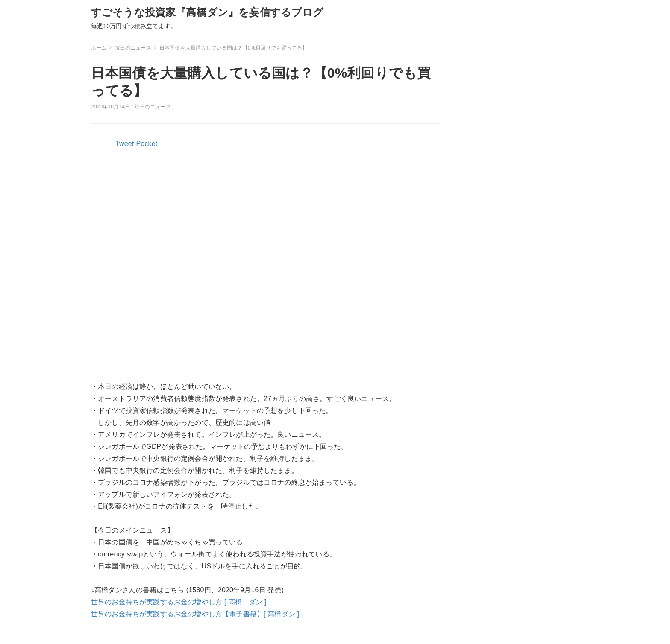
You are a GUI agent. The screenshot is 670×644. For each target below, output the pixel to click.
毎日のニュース (153, 107)
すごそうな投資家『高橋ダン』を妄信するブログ (207, 12)
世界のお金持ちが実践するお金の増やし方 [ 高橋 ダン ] (179, 602)
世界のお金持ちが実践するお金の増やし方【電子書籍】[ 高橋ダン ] (195, 614)
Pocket (147, 144)
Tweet (125, 144)
